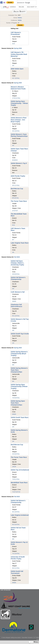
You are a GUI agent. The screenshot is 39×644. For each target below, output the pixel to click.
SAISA (20, 20)
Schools (13, 7)
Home (5, 7)
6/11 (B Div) (16, 316)
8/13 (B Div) (16, 524)
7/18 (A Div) (16, 479)
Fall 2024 (17, 257)
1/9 (13, 343)
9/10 (14, 225)
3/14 (14, 44)
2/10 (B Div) (16, 454)
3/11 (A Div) (16, 185)
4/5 (13, 145)
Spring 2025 (18, 83)
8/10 (14, 160)
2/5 (13, 427)
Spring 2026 (18, 48)
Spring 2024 (18, 348)
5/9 (13, 289)
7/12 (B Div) (16, 553)
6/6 (13, 381)
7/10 (14, 492)
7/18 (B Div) (16, 398)
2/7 (13, 211)
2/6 (13, 441)
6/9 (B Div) (15, 198)
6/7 (13, 240)
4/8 (13, 330)
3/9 (13, 301)
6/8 (13, 365)
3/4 (13, 65)
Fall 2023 (17, 497)
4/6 (13, 252)
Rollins (21, 7)
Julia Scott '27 (32, 7)
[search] (24, 3)
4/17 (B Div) (16, 78)
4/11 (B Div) (16, 131)
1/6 (13, 467)
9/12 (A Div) (16, 568)
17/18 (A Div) (16, 98)
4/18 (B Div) (16, 274)
